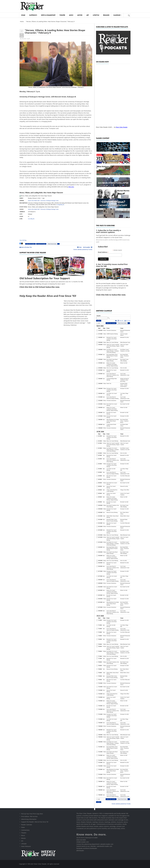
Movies (80, 15)
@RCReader (80, 851)
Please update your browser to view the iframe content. (56, 220)
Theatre (62, 15)
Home (23, 15)
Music (71, 15)
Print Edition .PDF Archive (29, 816)
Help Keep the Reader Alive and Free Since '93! (48, 296)
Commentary (25, 830)
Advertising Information (29, 819)
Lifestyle (96, 15)
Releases (106, 15)
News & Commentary (48, 15)
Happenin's (33, 15)
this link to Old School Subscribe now (42, 287)
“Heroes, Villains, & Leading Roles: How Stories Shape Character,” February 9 (55, 31)
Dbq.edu (71, 187)
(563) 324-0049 (81, 840)
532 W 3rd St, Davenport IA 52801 (87, 838)
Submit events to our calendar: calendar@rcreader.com (94, 846)
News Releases (26, 846)
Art (88, 15)
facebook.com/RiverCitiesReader (87, 848)
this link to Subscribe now (113, 295)
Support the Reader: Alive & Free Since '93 (35, 822)
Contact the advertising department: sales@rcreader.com (95, 844)
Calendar (117, 15)
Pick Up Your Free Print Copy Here (32, 814)
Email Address (103, 252)
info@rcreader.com (83, 842)
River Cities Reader (122, 127)
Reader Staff (26, 39)
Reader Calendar (27, 825)
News (23, 827)
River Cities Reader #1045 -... (105, 127)
